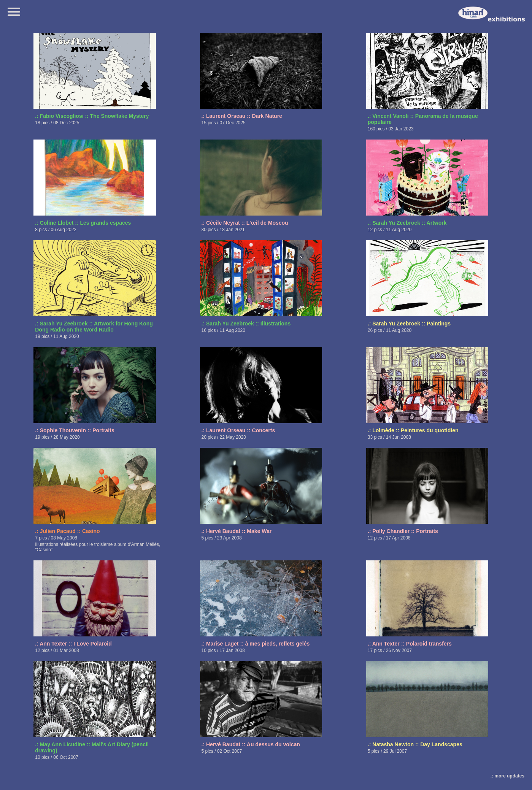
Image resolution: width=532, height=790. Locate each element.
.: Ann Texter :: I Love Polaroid (73, 644)
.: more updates (507, 776)
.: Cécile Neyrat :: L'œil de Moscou (245, 223)
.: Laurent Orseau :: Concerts (238, 430)
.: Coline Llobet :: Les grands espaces (83, 223)
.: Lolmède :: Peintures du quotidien (413, 430)
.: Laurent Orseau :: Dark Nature (242, 116)
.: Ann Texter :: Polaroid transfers (410, 644)
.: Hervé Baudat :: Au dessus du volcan (251, 744)
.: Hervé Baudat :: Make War (237, 531)
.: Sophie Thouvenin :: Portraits (75, 430)
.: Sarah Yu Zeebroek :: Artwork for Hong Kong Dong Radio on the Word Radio (94, 327)
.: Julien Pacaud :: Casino (67, 531)
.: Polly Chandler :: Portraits (403, 531)
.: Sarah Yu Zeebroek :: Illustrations (246, 324)
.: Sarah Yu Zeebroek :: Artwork (407, 223)
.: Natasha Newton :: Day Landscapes (415, 744)
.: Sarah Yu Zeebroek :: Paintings (409, 324)
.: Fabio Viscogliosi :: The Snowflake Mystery (92, 116)
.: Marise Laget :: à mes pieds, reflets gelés (256, 644)
